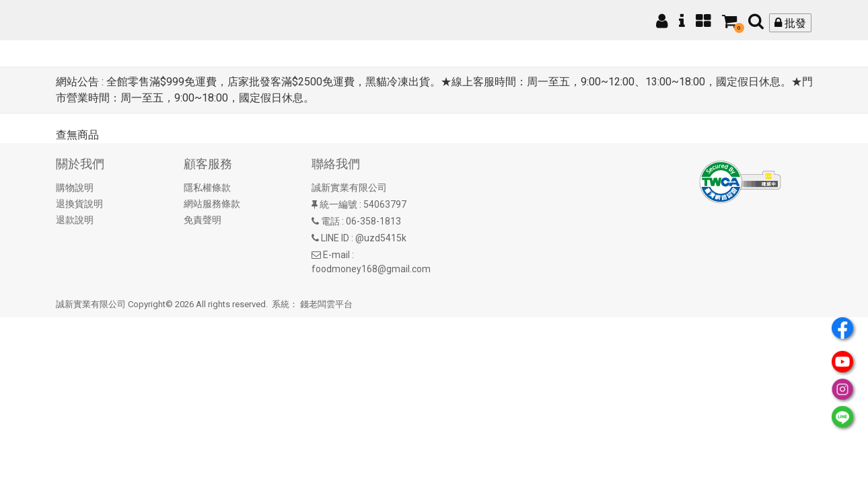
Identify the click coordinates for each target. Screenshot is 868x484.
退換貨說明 (79, 204)
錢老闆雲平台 (326, 304)
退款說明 (75, 220)
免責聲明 (203, 220)
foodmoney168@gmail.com (371, 269)
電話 (330, 221)
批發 (790, 23)
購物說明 (75, 188)
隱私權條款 (207, 188)
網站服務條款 (212, 204)
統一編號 (338, 204)
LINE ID (335, 238)
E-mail (336, 255)
